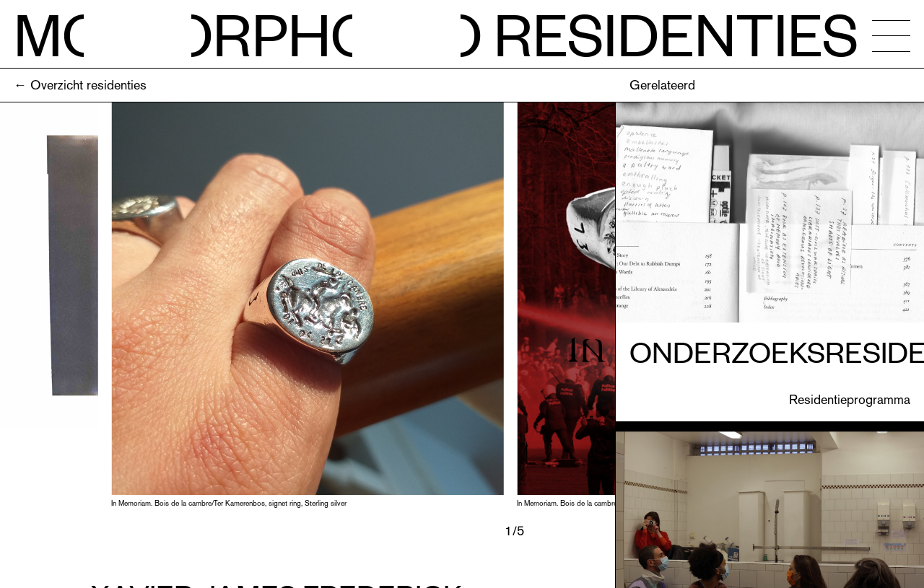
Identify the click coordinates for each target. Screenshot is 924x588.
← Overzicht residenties (80, 85)
